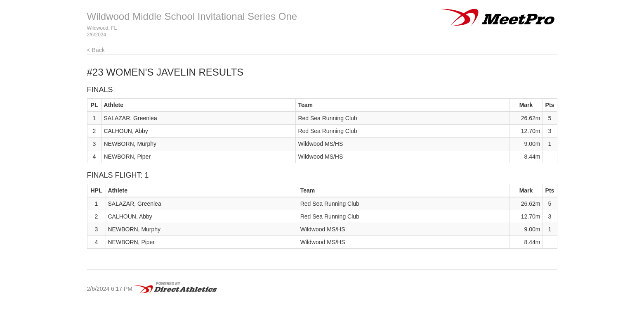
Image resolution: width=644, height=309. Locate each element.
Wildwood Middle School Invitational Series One (192, 16)
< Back (96, 50)
